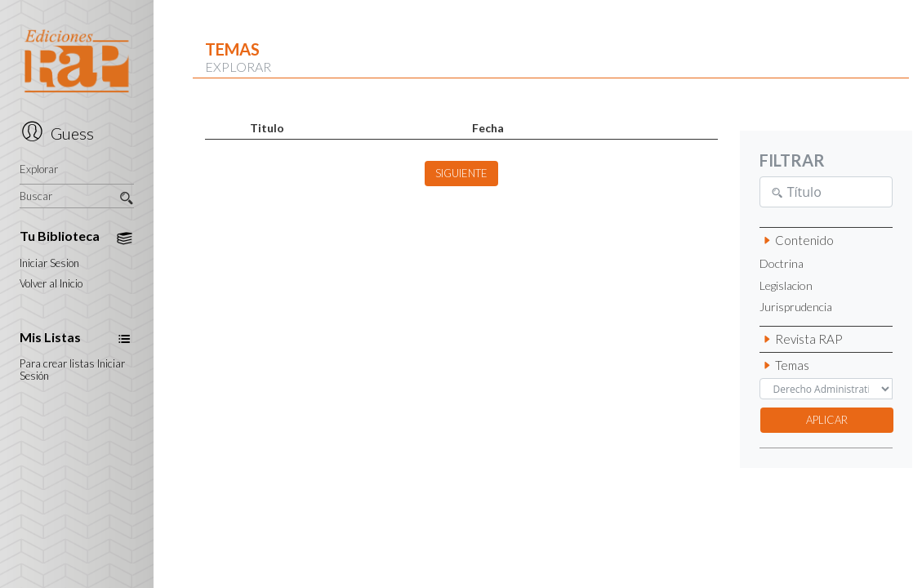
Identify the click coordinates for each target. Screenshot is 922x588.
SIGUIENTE (461, 173)
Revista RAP (801, 339)
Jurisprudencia (796, 307)
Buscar (76, 196)
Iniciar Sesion (49, 263)
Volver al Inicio (51, 284)
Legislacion (786, 286)
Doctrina (782, 264)
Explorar (39, 169)
